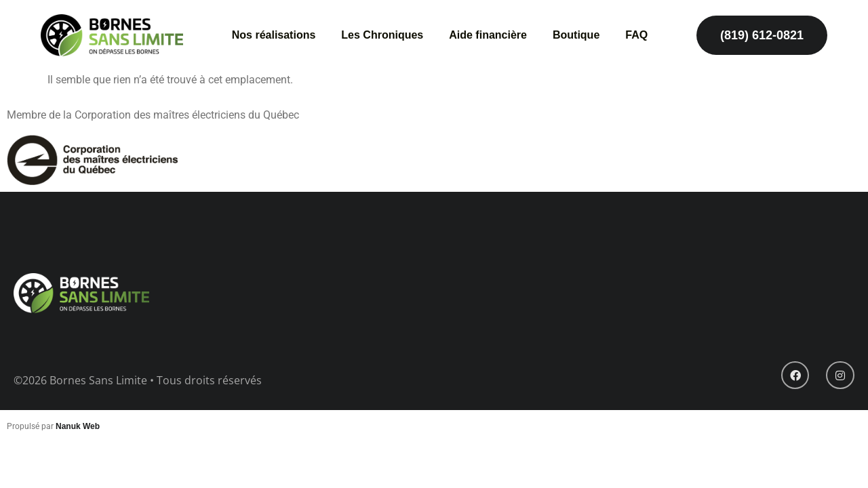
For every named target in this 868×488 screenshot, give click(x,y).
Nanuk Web (78, 426)
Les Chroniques (382, 35)
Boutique (576, 35)
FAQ (636, 35)
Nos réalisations (274, 35)
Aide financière (488, 35)
